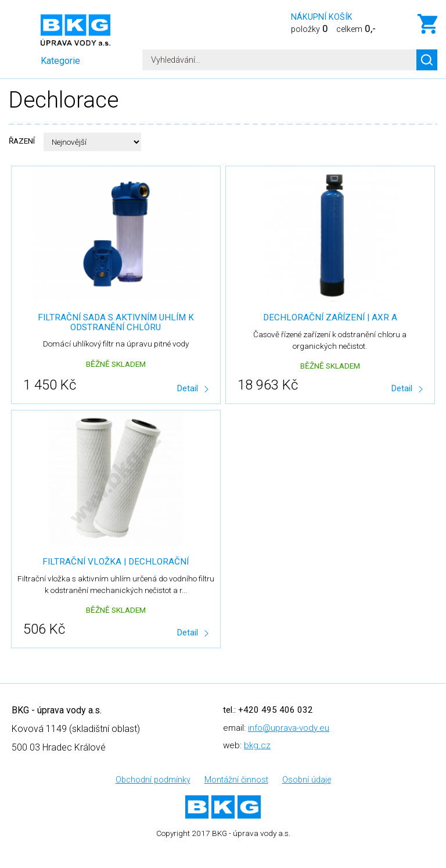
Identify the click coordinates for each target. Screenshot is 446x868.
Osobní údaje (307, 780)
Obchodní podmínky (153, 780)
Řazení (22, 141)
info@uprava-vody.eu (289, 728)
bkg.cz (257, 745)
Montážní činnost (236, 780)
